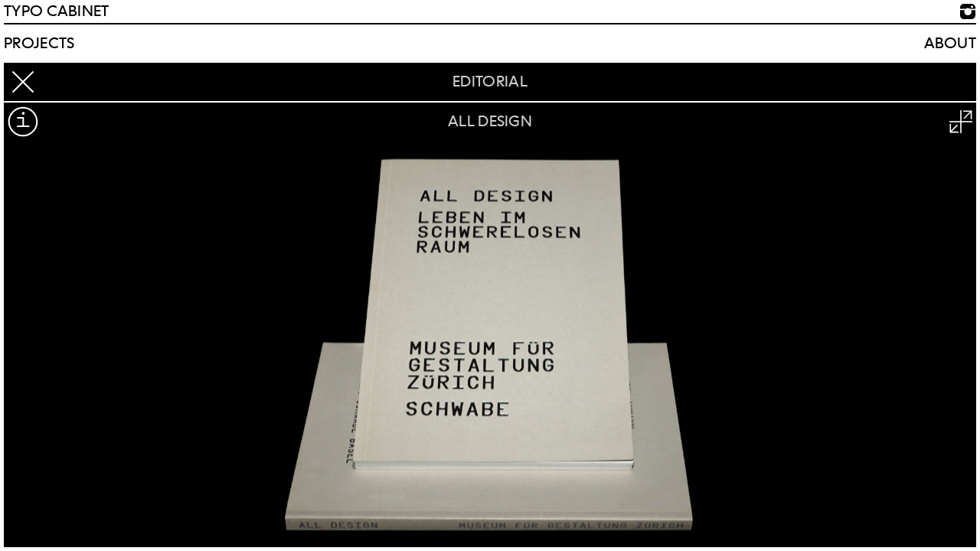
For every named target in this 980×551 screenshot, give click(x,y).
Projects (39, 44)
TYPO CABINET (57, 11)
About (951, 44)
